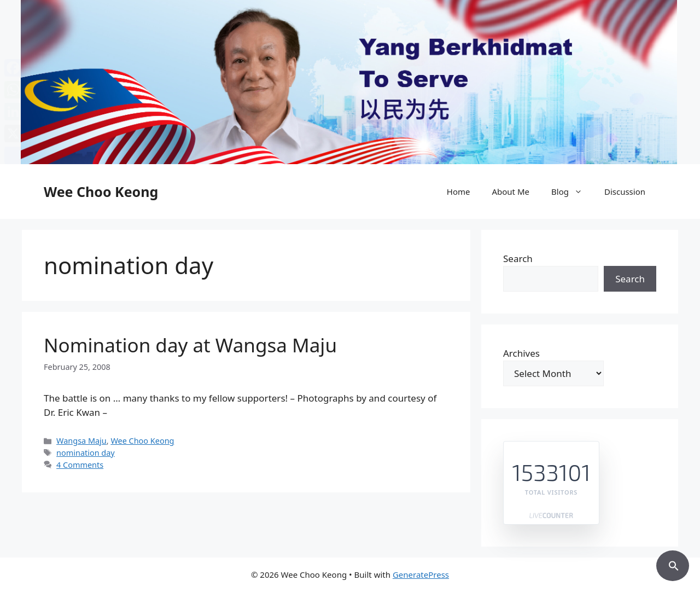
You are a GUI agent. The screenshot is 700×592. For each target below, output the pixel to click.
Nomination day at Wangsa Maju (190, 345)
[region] (350, 82)
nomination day (86, 453)
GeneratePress (421, 574)
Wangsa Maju (81, 441)
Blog (572, 191)
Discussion (625, 191)
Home (459, 191)
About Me (511, 191)
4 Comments (80, 465)
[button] (673, 564)
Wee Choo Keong (101, 191)
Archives (521, 353)
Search (518, 259)
